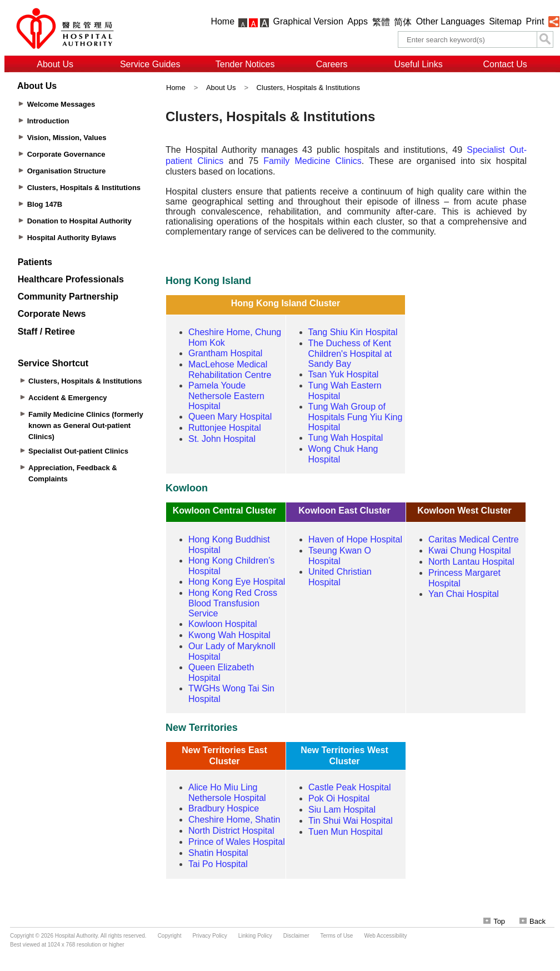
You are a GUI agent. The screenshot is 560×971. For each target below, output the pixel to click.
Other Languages (451, 21)
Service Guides (150, 64)
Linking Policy (255, 936)
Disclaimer (296, 936)
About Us (55, 64)
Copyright (170, 936)
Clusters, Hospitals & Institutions (308, 88)
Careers (332, 64)
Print (535, 21)
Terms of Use (337, 936)
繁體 (381, 22)
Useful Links (419, 64)
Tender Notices (245, 64)
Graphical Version (308, 21)
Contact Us (505, 64)
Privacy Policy (209, 936)
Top (494, 921)
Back (532, 921)
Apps (358, 21)
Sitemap (505, 21)
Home (222, 21)
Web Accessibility (385, 936)
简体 (403, 22)
